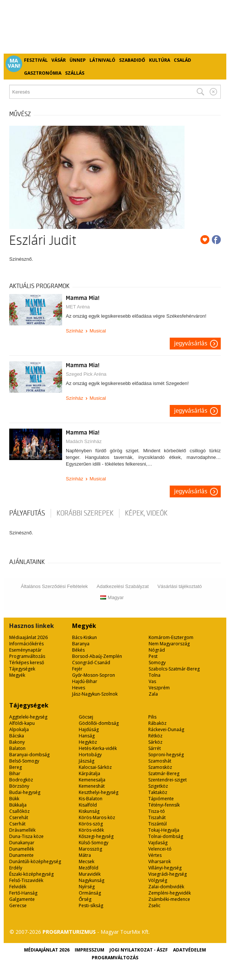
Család (182, 60)
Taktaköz (158, 792)
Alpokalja (19, 729)
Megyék (17, 675)
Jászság (87, 761)
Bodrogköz (21, 780)
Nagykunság (92, 880)
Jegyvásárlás (191, 344)
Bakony (17, 742)
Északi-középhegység (31, 874)
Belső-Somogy (24, 761)
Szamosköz (160, 767)
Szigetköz (158, 786)
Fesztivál (36, 60)
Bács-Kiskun (84, 637)
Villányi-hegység (165, 868)
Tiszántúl (158, 824)
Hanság (87, 736)
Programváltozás (27, 656)
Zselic (154, 905)
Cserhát (17, 824)
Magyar (112, 597)
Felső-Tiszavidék (26, 880)
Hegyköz (88, 742)
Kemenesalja (92, 780)
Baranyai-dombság (29, 755)
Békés (78, 650)
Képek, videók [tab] (146, 513)
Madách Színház (84, 441)
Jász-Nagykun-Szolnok (95, 694)
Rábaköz (157, 723)
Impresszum (89, 950)
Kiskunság (89, 811)
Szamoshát (160, 761)
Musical (98, 331)
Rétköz (155, 736)
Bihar (15, 773)
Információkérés (26, 644)
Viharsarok (160, 861)
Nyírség (87, 887)
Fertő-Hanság (23, 893)
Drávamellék (22, 830)
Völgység (158, 880)
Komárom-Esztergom (171, 637)
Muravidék (90, 874)
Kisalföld (88, 805)
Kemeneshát (92, 786)
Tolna (155, 675)
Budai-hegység (25, 792)
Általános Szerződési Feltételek (54, 586)
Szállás (75, 73)
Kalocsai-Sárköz (95, 767)
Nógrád (157, 650)
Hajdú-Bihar (85, 681)
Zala (153, 694)
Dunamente (21, 855)
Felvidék (18, 887)
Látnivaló (102, 60)
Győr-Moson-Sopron (94, 675)
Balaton (17, 748)
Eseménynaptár (26, 650)
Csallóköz (19, 811)
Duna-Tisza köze (26, 836)
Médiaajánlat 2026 (28, 637)
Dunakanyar (22, 843)
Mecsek (87, 861)
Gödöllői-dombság (99, 723)
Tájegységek (22, 669)
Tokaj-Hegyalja (164, 830)
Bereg (16, 767)
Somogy (157, 663)
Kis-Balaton (91, 799)
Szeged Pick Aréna (86, 374)
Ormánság (90, 893)
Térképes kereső (27, 663)
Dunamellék (22, 849)
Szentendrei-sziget (168, 780)
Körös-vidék (91, 830)
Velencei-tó (160, 849)
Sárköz (155, 742)
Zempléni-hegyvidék (170, 893)
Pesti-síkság (91, 905)
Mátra (85, 855)
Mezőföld (89, 868)
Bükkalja (18, 805)
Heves (79, 688)
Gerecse (18, 905)
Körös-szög (91, 824)
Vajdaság (158, 843)
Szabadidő (132, 60)
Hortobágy (90, 755)
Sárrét (155, 748)
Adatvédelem (190, 950)
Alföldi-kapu (22, 723)
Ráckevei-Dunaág (166, 729)
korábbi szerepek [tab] (85, 513)
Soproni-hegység (166, 755)
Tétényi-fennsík (164, 805)
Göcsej (86, 717)
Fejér (77, 669)
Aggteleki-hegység (28, 717)
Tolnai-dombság (166, 836)
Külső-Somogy (94, 843)
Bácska (17, 736)
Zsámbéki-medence (169, 899)
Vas (152, 681)
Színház (75, 331)
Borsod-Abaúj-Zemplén (97, 656)
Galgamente (22, 899)
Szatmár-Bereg (164, 773)
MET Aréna (78, 307)
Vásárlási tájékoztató (180, 586)
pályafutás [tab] (27, 513)
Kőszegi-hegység (96, 836)
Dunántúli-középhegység (35, 861)
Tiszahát (157, 817)
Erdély (16, 868)
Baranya (81, 644)
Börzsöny (19, 786)
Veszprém (159, 688)
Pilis (152, 717)
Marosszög (90, 849)
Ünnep (78, 60)
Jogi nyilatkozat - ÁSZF (139, 950)
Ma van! (14, 63)
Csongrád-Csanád (91, 663)
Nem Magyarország (169, 644)
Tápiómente (161, 799)
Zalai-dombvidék (166, 887)
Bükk (14, 799)
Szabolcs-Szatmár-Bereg (174, 669)
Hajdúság (89, 729)
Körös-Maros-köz (97, 817)
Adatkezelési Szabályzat (123, 586)
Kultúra (160, 60)
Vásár (59, 60)
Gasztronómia (43, 73)
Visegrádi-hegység (168, 874)
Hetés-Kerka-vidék (98, 748)
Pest (153, 656)
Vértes (155, 855)
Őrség (85, 899)
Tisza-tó (157, 811)
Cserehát (19, 817)
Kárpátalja (89, 773)
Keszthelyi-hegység (99, 792)
